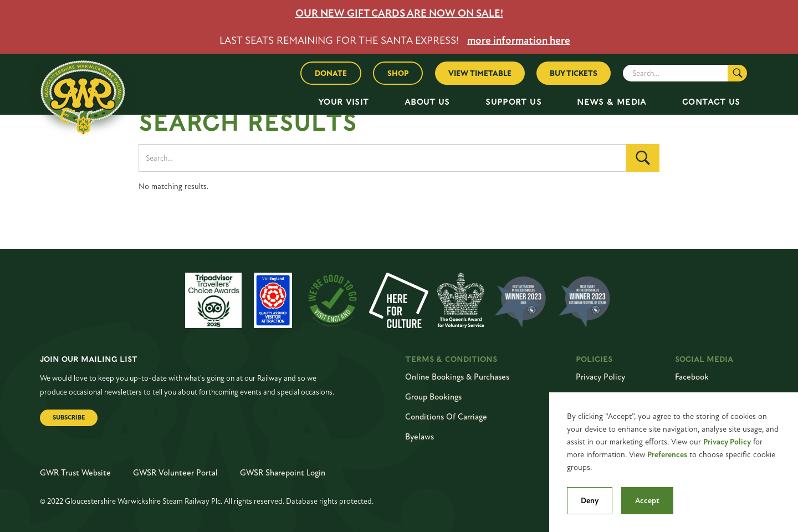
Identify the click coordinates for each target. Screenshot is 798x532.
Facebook (692, 377)
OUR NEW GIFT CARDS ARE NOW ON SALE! (399, 13)
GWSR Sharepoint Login (283, 473)
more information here (519, 40)
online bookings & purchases (457, 377)
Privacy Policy (727, 442)
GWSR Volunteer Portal (175, 473)
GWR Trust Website (75, 473)
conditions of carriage (446, 417)
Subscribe (69, 418)
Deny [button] (590, 501)
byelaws (420, 437)
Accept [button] (647, 501)
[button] (344, 102)
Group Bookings (433, 397)
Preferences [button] (667, 455)
